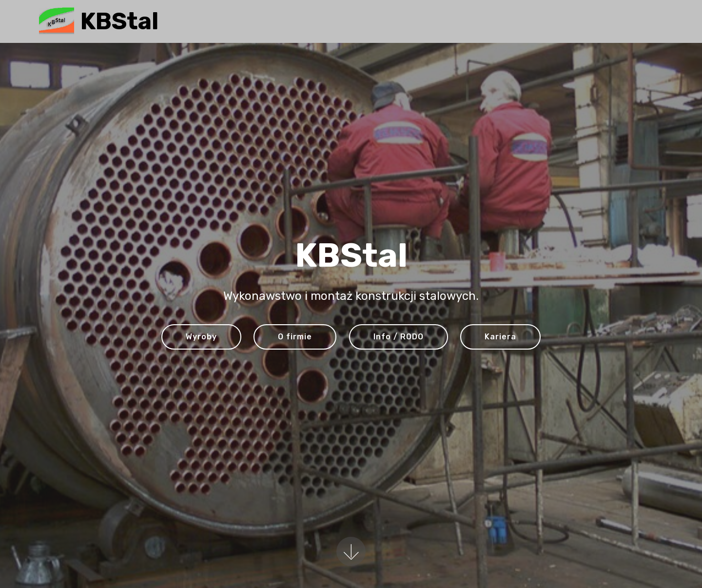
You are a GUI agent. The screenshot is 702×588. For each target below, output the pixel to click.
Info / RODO (399, 337)
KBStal (119, 21)
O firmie (295, 337)
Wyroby (201, 337)
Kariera (500, 337)
